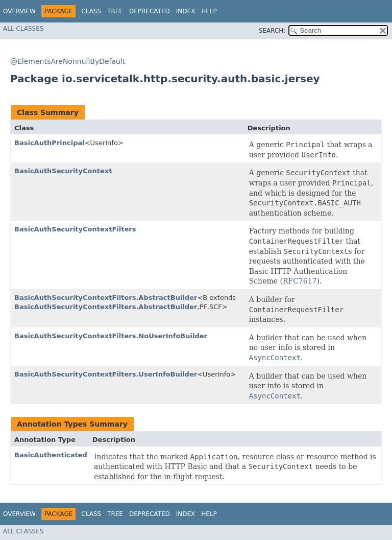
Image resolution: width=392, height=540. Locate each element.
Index (186, 11)
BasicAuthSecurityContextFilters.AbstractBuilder (106, 298)
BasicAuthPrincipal (50, 143)
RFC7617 (300, 281)
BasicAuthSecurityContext (63, 171)
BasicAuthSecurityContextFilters (75, 229)
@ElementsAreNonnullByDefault (68, 61)
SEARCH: (272, 31)
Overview (19, 11)
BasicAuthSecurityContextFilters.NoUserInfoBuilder (111, 336)
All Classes (23, 29)
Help (209, 11)
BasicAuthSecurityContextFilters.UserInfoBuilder (106, 374)
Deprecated (150, 11)
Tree (115, 11)
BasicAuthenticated (51, 455)
